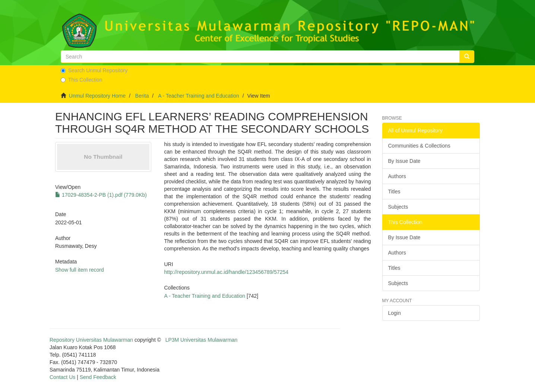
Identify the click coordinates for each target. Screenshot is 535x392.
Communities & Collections (419, 146)
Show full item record (80, 270)
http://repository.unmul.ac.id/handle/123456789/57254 (226, 272)
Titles (394, 192)
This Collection (82, 80)
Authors (397, 176)
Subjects (398, 207)
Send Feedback (98, 377)
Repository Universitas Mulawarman (91, 340)
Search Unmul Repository (94, 70)
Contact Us (62, 377)
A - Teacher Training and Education (199, 96)
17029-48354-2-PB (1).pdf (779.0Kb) (101, 195)
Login (395, 313)
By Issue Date (404, 161)
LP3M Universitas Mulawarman (202, 340)
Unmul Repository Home (97, 96)
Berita (142, 96)
